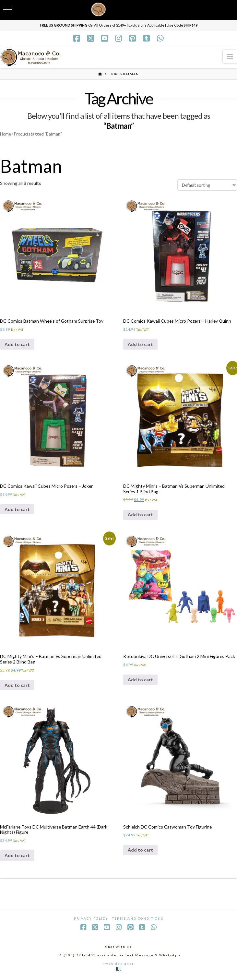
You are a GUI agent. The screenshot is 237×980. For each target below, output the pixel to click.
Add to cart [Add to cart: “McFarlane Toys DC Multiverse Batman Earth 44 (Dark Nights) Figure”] (17, 856)
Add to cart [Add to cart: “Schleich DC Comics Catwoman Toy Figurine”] (140, 851)
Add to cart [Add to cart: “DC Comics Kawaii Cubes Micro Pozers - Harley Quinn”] (140, 345)
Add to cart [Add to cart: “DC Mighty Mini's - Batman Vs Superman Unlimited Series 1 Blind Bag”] (140, 515)
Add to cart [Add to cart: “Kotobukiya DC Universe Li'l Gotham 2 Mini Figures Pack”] (140, 680)
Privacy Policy (91, 920)
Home (6, 134)
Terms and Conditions (138, 920)
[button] (230, 56)
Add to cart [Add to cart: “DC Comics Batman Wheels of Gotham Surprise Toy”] (17, 345)
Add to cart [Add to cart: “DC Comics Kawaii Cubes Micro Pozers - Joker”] (17, 510)
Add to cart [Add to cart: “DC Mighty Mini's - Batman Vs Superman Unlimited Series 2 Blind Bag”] (17, 686)
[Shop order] (207, 185)
